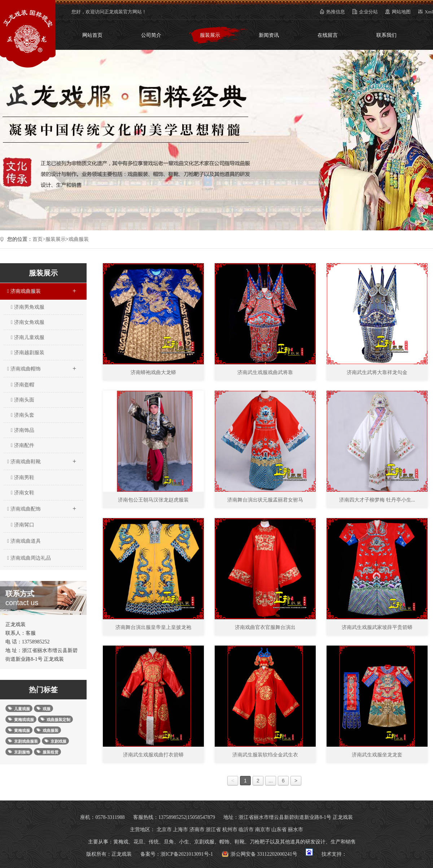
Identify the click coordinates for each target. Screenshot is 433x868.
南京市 (263, 830)
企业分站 (368, 12)
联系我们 (386, 35)
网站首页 (92, 35)
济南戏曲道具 (23, 541)
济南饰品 (23, 430)
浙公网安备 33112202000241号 (264, 854)
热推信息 (336, 12)
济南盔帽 (23, 385)
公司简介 (151, 35)
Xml (429, 12)
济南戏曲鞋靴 (41, 459)
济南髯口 (23, 525)
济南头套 (23, 415)
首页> (39, 239)
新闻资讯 (269, 35)
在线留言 (328, 35)
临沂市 (246, 830)
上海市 (180, 830)
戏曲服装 (79, 239)
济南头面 (23, 400)
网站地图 (401, 12)
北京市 (164, 830)
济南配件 (23, 445)
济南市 (197, 830)
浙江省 (213, 830)
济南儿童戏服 (28, 337)
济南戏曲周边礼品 (28, 558)
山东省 (279, 830)
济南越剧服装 (28, 353)
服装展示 (210, 35)
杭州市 (230, 830)
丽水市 (296, 830)
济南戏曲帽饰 (41, 366)
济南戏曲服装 (41, 289)
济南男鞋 (23, 478)
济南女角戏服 (28, 322)
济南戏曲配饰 (41, 507)
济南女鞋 (23, 493)
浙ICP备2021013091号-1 (187, 854)
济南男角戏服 (28, 307)
